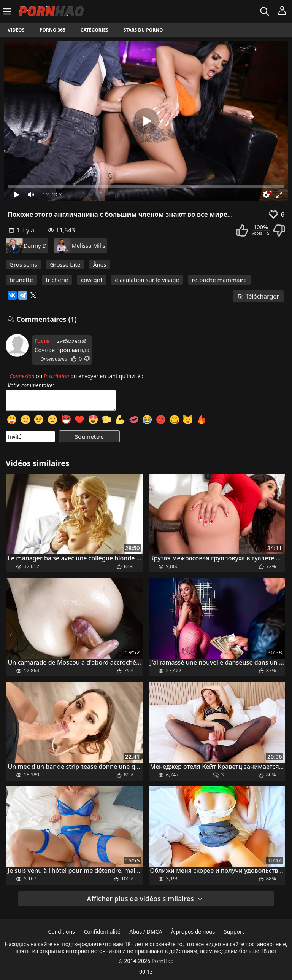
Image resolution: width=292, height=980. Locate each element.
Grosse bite (65, 264)
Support (234, 931)
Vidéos (16, 30)
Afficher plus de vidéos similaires (145, 899)
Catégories (94, 30)
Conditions (61, 931)
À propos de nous (193, 931)
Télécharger (258, 296)
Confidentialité (102, 931)
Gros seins (23, 264)
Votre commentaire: (31, 385)
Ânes (100, 264)
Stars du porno (143, 30)
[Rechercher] (266, 11)
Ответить (54, 359)
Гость (42, 341)
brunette (21, 280)
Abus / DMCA (146, 931)
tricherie (57, 280)
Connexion (22, 376)
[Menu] (8, 11)
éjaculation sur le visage (147, 280)
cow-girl (92, 280)
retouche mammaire (219, 280)
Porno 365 (52, 30)
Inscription (56, 376)
